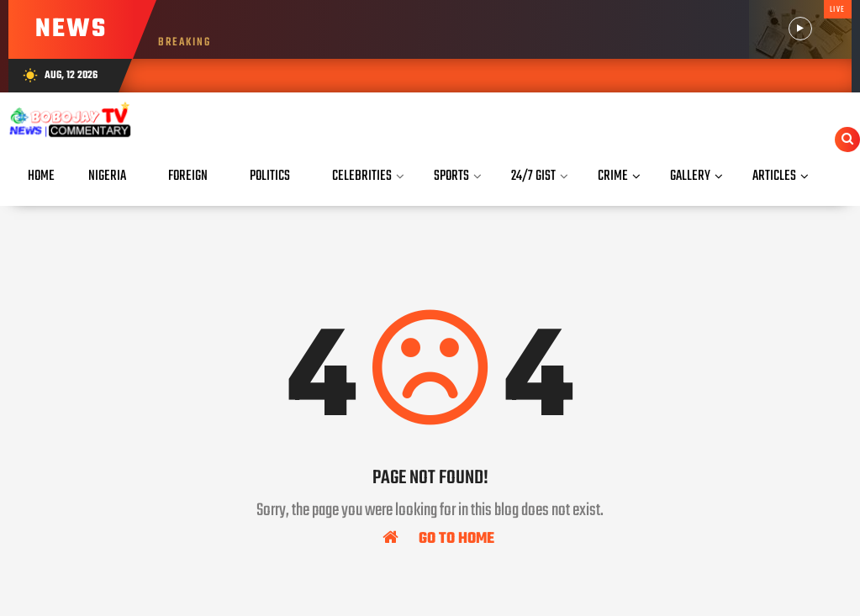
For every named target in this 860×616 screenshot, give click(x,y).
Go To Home (438, 538)
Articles (774, 176)
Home (41, 176)
